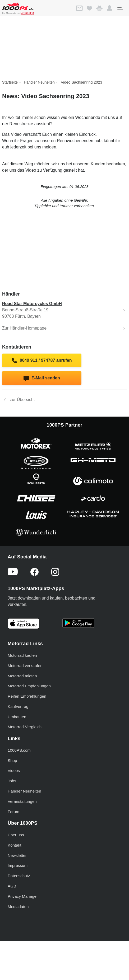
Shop (12, 761)
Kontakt (15, 845)
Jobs (12, 781)
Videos (14, 771)
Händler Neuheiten (39, 82)
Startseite (10, 82)
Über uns (16, 835)
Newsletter (17, 855)
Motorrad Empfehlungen (29, 686)
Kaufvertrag (18, 706)
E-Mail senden (42, 378)
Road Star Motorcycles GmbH (32, 304)
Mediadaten (18, 907)
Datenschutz (19, 876)
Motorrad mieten (22, 676)
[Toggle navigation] (120, 8)
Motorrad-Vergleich (25, 727)
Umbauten (17, 717)
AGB (12, 886)
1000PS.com (19, 750)
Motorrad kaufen (22, 655)
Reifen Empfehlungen (27, 696)
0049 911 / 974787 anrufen (42, 361)
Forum (13, 812)
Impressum (18, 865)
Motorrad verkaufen (25, 666)
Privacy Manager (23, 896)
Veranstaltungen (22, 801)
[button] (109, 8)
